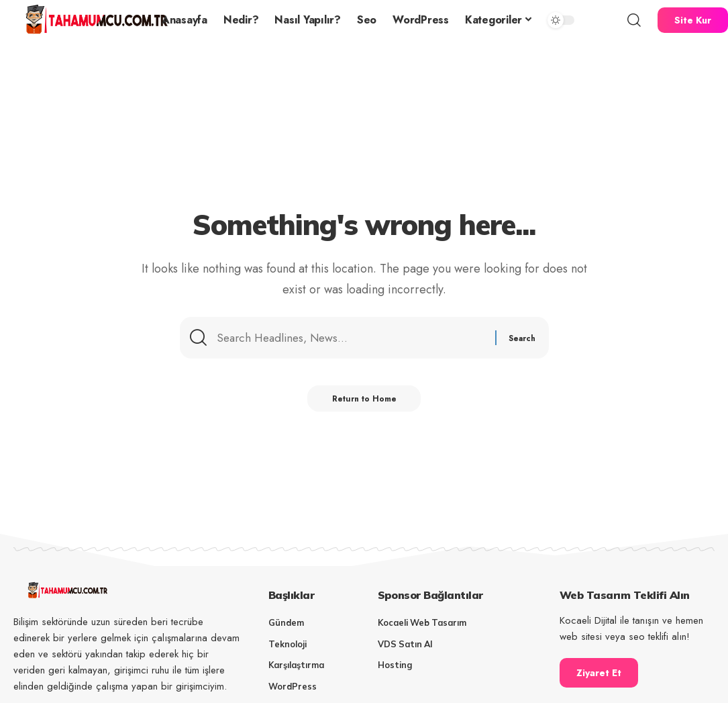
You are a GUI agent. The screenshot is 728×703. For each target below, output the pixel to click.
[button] (634, 20)
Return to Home (364, 402)
